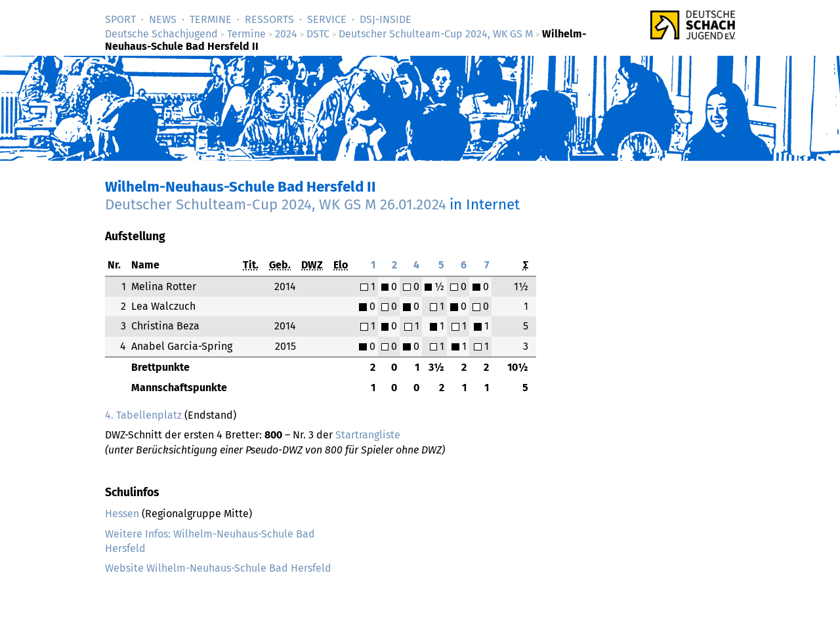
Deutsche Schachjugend (161, 34)
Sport (120, 19)
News (163, 19)
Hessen (122, 514)
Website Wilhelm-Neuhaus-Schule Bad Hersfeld (218, 568)
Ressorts (269, 19)
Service (327, 19)
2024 (286, 34)
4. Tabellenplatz (143, 415)
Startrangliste (368, 435)
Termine (211, 19)
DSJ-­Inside (386, 19)
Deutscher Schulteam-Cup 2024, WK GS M (436, 34)
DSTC (318, 34)
